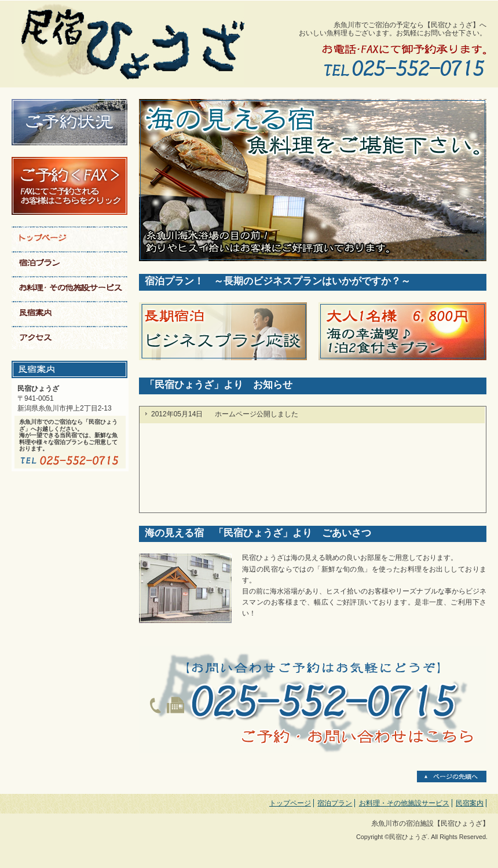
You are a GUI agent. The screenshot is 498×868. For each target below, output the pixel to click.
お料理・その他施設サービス (404, 803)
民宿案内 (470, 803)
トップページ (290, 803)
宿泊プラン (335, 803)
